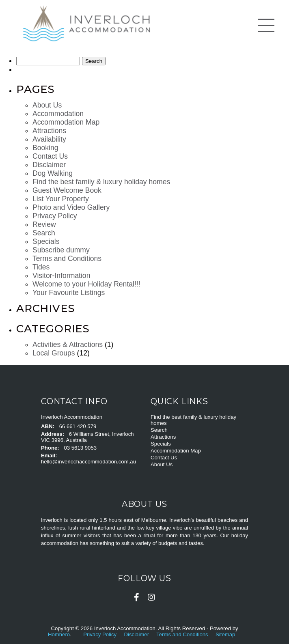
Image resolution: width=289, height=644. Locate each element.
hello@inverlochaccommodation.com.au (88, 462)
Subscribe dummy (61, 250)
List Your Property (61, 199)
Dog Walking (53, 173)
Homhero (59, 634)
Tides (41, 267)
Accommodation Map (66, 122)
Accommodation (58, 114)
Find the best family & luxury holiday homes (101, 182)
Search (44, 233)
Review (44, 224)
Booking (45, 148)
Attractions (49, 131)
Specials (46, 241)
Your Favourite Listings (69, 293)
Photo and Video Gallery (71, 207)
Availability (49, 139)
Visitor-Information (61, 276)
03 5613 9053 (80, 448)
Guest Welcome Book (67, 190)
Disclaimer (49, 165)
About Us (47, 105)
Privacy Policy (55, 216)
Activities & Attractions (68, 345)
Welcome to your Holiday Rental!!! (86, 284)
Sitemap (226, 634)
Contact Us (50, 156)
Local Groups (54, 353)
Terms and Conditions (67, 258)
